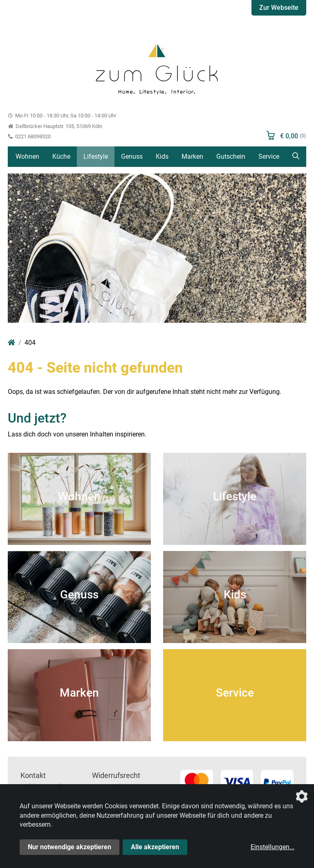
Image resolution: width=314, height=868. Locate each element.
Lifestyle (96, 156)
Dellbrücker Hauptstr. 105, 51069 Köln (55, 126)
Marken (192, 156)
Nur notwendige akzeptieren (70, 847)
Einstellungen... (273, 847)
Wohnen (27, 156)
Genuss (132, 156)
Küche (61, 156)
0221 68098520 (29, 136)
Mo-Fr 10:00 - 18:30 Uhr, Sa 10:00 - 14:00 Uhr (62, 116)
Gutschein (231, 156)
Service (269, 156)
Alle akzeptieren (155, 847)
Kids (162, 156)
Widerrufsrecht (116, 776)
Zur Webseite (279, 8)
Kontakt (33, 776)
